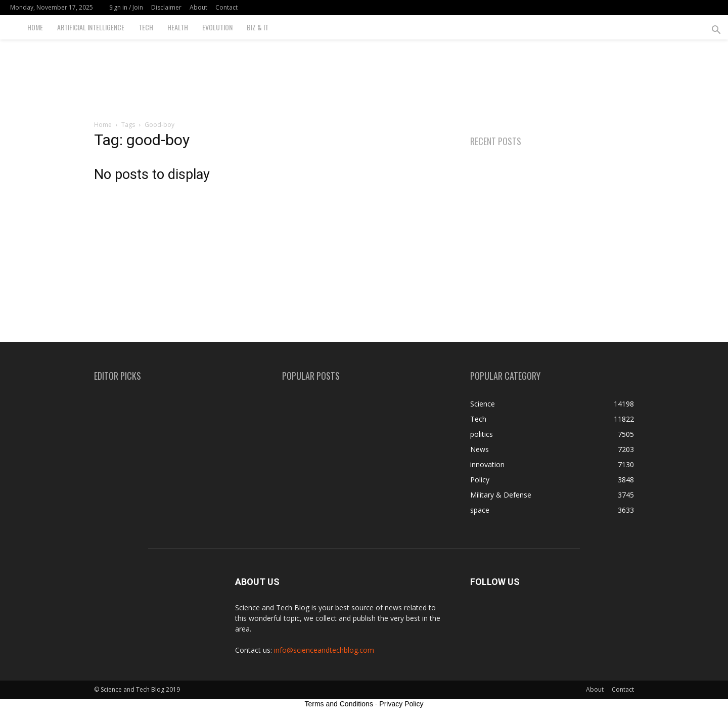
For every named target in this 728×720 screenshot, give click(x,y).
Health (178, 27)
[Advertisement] (364, 74)
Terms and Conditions (339, 704)
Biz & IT (258, 27)
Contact (226, 7)
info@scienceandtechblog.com (324, 650)
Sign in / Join (126, 7)
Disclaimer (166, 7)
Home (35, 27)
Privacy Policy (401, 704)
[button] (716, 31)
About (198, 7)
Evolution (217, 27)
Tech (146, 27)
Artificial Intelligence (91, 27)
